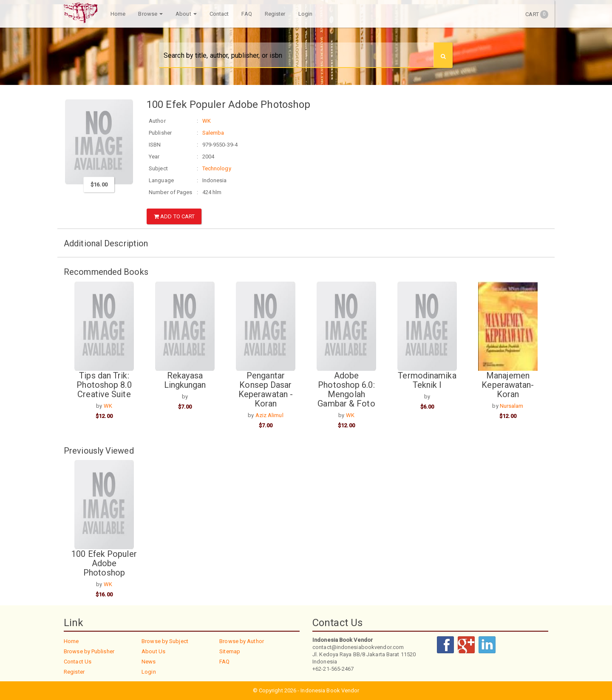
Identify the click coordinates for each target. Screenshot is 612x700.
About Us (153, 651)
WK (207, 121)
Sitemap (230, 651)
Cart (537, 14)
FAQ (246, 14)
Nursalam (512, 406)
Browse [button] (150, 14)
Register (275, 14)
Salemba (213, 133)
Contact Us (78, 662)
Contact (219, 14)
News (149, 662)
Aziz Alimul (269, 415)
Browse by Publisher (89, 651)
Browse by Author (242, 641)
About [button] (186, 14)
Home (118, 14)
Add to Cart (174, 216)
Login (306, 14)
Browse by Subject (165, 641)
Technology (217, 168)
